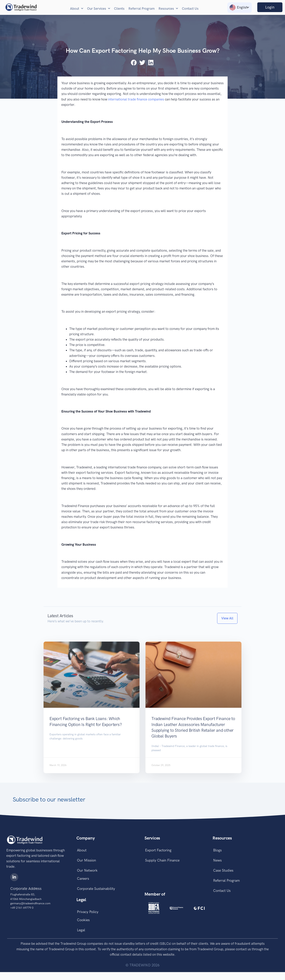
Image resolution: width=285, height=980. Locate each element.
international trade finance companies (136, 99)
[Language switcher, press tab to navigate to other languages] (240, 8)
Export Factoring (158, 851)
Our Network (87, 873)
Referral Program (142, 9)
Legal (80, 938)
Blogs (217, 851)
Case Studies (223, 873)
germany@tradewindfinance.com (30, 903)
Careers (82, 882)
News (217, 862)
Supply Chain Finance (162, 862)
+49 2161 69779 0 (22, 908)
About (77, 9)
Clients (119, 9)
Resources (168, 9)
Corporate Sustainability (95, 893)
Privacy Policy (87, 917)
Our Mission (86, 862)
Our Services (99, 9)
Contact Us (190, 9)
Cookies (83, 927)
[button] (134, 63)
